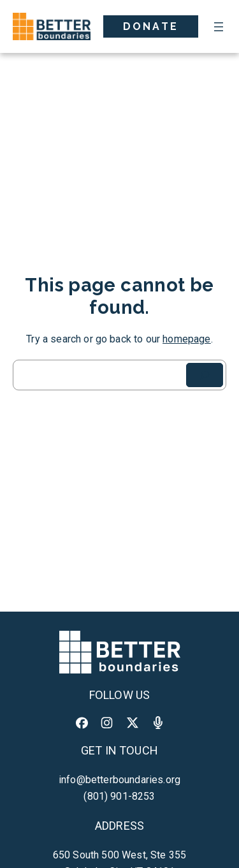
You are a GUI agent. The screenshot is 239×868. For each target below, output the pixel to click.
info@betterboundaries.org (119, 780)
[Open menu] (219, 27)
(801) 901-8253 (119, 796)
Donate (151, 26)
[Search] (205, 375)
